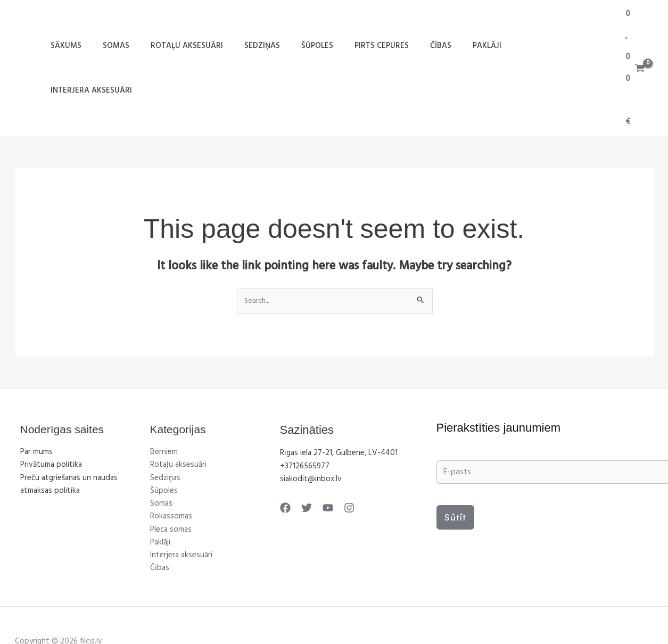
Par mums (36, 410)
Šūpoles (324, 46)
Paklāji (478, 46)
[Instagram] (341, 465)
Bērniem (164, 410)
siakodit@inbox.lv (311, 436)
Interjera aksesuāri (549, 46)
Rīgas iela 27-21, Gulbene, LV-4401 (339, 411)
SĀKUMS (94, 46)
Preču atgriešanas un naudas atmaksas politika (69, 442)
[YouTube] (323, 465)
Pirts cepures (383, 46)
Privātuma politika (51, 423)
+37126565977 (305, 424)
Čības (437, 46)
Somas (139, 46)
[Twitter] (304, 465)
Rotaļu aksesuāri (204, 46)
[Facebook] (285, 465)
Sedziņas (274, 46)
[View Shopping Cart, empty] (634, 46)
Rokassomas (171, 474)
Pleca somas (171, 486)
